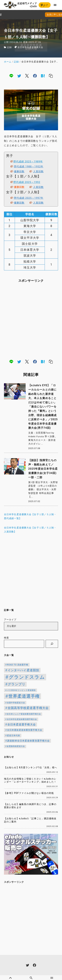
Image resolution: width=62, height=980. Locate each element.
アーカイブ (10, 620)
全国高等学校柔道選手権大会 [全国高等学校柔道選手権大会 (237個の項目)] (28, 708)
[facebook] (35, 76)
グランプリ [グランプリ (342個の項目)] (17, 684)
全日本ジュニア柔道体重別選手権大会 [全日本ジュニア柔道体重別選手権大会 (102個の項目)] (24, 714)
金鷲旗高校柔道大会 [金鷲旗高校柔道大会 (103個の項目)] (16, 746)
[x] (27, 76)
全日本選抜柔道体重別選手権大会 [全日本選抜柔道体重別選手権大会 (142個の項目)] (25, 730)
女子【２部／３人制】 (24, 192)
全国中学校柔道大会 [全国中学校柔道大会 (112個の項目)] (16, 703)
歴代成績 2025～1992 (27, 182)
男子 (10, 156)
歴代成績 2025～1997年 (29, 198)
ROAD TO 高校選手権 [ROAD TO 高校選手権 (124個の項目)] (18, 665)
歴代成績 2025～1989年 (28, 162)
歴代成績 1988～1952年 (29, 167)
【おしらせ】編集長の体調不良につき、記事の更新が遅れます (30, 806)
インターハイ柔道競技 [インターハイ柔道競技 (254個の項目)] (23, 670)
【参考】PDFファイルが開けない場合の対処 (29, 793)
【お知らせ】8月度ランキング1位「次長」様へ (31, 768)
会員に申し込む (32, 15)
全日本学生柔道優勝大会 (30, 47)
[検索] (52, 644)
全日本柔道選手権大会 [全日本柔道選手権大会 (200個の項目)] (22, 724)
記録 (9, 47)
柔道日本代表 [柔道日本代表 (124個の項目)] (13, 736)
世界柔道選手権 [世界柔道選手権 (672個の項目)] (24, 696)
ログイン (44, 6)
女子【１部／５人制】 (24, 176)
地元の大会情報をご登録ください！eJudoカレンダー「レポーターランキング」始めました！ (30, 780)
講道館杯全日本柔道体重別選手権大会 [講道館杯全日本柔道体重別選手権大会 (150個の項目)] (28, 741)
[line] (11, 76)
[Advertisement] (31, 321)
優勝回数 (19, 172)
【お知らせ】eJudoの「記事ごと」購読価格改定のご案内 (30, 820)
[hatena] (43, 76)
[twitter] (19, 76)
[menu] (55, 5)
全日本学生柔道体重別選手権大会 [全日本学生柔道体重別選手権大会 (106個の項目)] (22, 719)
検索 (6, 638)
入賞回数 (38, 172)
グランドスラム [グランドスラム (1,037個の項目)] (27, 677)
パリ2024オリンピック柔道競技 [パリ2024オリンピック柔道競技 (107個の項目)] (21, 690)
